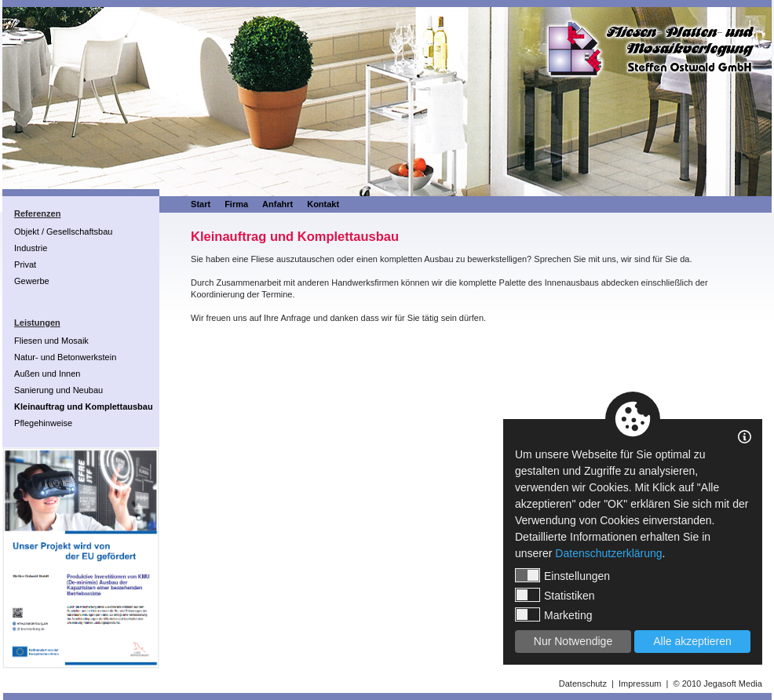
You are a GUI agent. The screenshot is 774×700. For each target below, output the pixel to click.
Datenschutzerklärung (608, 553)
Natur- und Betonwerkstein (65, 357)
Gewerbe (32, 281)
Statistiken (555, 595)
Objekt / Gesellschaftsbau (63, 232)
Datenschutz (583, 684)
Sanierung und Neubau (58, 390)
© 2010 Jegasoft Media (718, 684)
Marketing (553, 614)
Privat (25, 264)
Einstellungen (562, 575)
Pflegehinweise (43, 423)
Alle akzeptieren (692, 641)
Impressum (640, 684)
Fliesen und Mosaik (51, 341)
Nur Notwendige (573, 641)
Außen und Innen (47, 374)
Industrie (31, 248)
